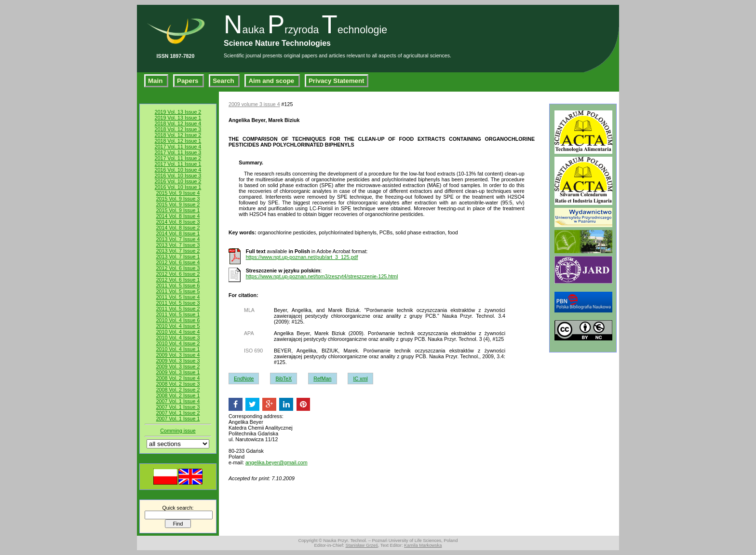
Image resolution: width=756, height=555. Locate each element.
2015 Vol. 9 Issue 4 (178, 193)
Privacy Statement (337, 81)
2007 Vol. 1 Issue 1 (178, 419)
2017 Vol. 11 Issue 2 (178, 158)
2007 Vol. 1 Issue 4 (178, 401)
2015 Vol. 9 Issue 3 (178, 199)
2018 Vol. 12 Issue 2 (178, 135)
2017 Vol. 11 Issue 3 (178, 152)
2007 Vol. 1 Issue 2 (178, 413)
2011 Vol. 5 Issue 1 (178, 314)
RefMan (322, 379)
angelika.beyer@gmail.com (277, 462)
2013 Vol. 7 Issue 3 (178, 245)
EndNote (244, 379)
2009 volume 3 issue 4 (254, 104)
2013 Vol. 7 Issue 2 (178, 251)
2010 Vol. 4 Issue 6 (178, 320)
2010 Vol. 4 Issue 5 (178, 326)
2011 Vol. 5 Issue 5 (178, 291)
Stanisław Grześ (361, 545)
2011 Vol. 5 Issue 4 (178, 297)
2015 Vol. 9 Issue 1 (178, 210)
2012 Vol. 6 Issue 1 (178, 280)
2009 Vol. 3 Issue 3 (178, 361)
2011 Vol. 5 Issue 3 (178, 303)
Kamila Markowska (423, 545)
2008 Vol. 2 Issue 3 (178, 384)
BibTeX (283, 379)
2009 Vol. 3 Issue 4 (178, 355)
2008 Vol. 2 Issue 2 (178, 390)
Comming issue (178, 431)
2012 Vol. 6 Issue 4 (178, 262)
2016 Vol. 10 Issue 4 (178, 170)
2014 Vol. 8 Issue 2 (178, 228)
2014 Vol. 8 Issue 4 (178, 216)
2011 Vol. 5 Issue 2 (178, 309)
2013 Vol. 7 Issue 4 (178, 239)
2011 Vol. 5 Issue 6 (178, 285)
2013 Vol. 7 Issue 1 (178, 257)
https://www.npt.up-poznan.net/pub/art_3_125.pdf (302, 257)
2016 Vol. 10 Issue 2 (178, 181)
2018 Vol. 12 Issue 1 (178, 141)
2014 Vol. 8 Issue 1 (178, 233)
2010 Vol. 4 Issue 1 (178, 349)
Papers (189, 81)
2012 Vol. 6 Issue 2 (178, 274)
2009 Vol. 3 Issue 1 (178, 372)
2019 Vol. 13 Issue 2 (178, 112)
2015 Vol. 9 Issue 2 (178, 204)
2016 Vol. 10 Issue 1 (178, 187)
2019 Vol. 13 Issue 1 (178, 118)
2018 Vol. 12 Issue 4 (178, 123)
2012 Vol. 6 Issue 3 (178, 268)
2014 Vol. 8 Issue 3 (178, 222)
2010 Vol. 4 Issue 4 (178, 332)
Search (224, 81)
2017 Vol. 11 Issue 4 (178, 147)
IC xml (360, 379)
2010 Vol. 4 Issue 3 (178, 338)
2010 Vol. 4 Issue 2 (178, 343)
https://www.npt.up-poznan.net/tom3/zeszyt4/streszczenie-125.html (322, 276)
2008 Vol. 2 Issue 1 (178, 395)
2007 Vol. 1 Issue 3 (178, 407)
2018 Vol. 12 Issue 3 (178, 129)
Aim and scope (272, 81)
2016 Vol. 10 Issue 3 (178, 176)
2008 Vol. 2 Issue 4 (178, 378)
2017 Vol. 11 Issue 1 (178, 164)
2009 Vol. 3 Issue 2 (178, 366)
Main (156, 81)
